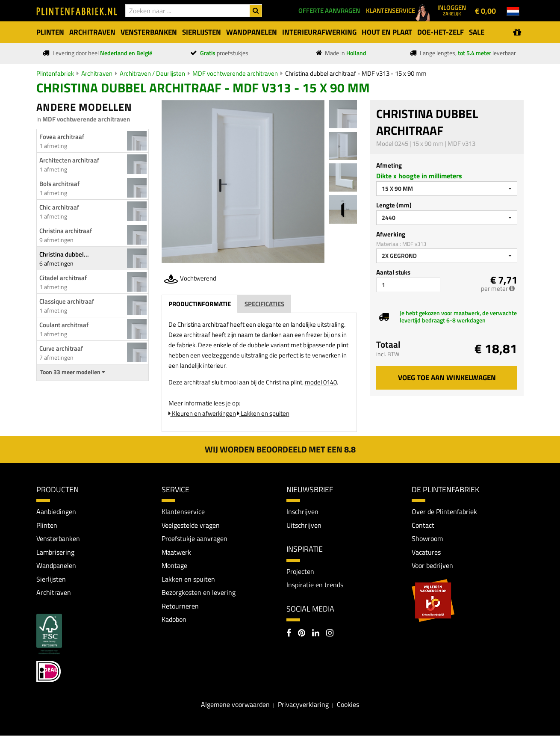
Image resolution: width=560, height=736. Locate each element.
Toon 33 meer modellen (73, 372)
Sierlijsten (51, 579)
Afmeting (389, 165)
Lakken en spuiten (263, 413)
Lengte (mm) (394, 205)
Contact (423, 525)
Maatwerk (176, 552)
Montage (174, 566)
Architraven (97, 73)
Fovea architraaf (62, 137)
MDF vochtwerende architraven (235, 73)
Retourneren (180, 606)
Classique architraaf (67, 301)
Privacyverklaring (303, 705)
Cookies (348, 705)
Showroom (427, 539)
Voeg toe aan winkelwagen (447, 378)
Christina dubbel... (64, 254)
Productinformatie (200, 304)
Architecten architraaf (69, 160)
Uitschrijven (304, 525)
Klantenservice (183, 511)
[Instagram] (330, 634)
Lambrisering (55, 552)
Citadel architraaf (63, 278)
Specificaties (264, 304)
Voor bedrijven (432, 566)
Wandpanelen (56, 566)
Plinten (47, 525)
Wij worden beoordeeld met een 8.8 (280, 449)
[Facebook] (289, 634)
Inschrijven (302, 511)
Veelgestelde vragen (191, 525)
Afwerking (391, 234)
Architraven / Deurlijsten (152, 73)
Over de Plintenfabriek (444, 511)
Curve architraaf (61, 348)
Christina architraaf (66, 231)
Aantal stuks (393, 272)
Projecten (300, 571)
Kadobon (174, 620)
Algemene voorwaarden (235, 705)
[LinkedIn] (316, 634)
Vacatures (426, 552)
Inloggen (452, 10)
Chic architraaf (59, 207)
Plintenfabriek (55, 73)
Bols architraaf (59, 184)
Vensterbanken (58, 539)
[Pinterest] (302, 634)
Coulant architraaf (64, 325)
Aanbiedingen (56, 511)
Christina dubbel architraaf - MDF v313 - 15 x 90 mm (356, 73)
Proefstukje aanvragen (195, 539)
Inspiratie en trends (315, 585)
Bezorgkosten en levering (199, 593)
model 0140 (321, 382)
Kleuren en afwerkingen (202, 413)
